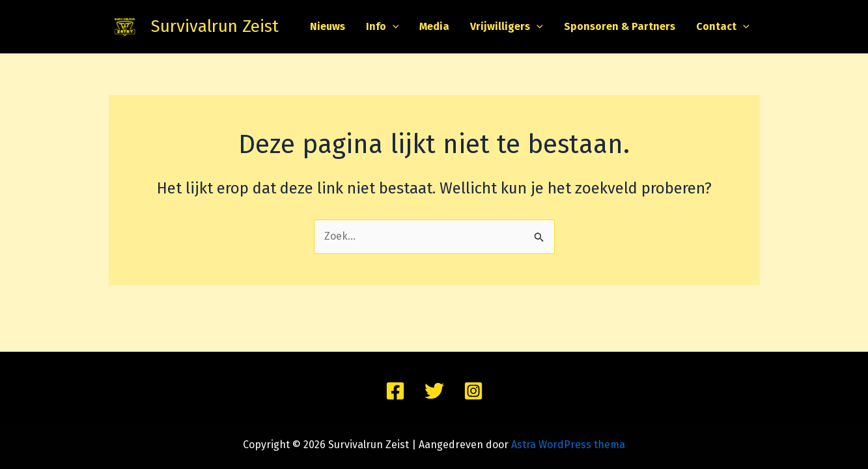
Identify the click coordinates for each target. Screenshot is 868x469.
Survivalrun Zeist (215, 26)
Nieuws (328, 26)
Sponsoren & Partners (620, 26)
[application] (393, 27)
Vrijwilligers (507, 27)
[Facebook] (395, 391)
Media (434, 26)
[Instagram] (473, 391)
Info (383, 27)
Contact (723, 27)
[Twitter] (434, 391)
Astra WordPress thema (568, 445)
